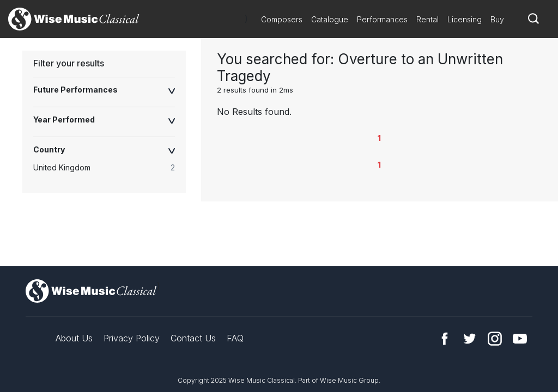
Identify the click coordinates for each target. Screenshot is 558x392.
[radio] (110, 168)
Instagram (495, 339)
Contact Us (193, 338)
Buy (497, 19)
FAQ (235, 338)
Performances (382, 19)
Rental (427, 19)
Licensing (465, 19)
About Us (74, 338)
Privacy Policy (132, 338)
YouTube (520, 339)
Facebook (445, 339)
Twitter (470, 339)
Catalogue (330, 19)
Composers (282, 19)
